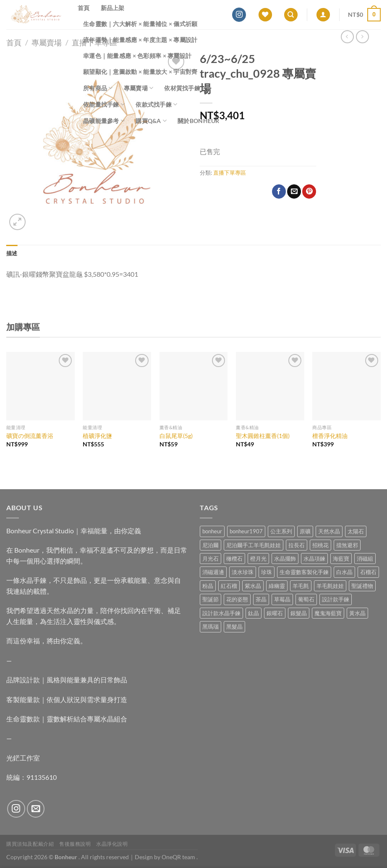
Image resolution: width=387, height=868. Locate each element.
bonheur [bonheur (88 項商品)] (212, 531)
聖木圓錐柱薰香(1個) (263, 436)
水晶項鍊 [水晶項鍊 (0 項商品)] (314, 559)
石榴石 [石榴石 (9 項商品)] (368, 572)
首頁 (84, 8)
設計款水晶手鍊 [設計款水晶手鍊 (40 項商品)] (221, 613)
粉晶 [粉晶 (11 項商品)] (208, 586)
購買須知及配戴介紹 (30, 844)
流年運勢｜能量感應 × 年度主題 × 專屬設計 (140, 40)
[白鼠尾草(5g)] (194, 386)
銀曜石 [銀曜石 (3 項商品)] (275, 613)
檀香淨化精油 (330, 436)
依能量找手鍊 (104, 104)
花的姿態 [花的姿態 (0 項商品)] (237, 599)
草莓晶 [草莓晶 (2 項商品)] (282, 599)
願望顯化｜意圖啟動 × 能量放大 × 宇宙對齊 (140, 72)
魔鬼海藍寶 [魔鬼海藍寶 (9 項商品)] (328, 613)
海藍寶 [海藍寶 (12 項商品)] (341, 559)
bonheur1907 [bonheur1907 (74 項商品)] (246, 531)
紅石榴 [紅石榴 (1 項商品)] (229, 586)
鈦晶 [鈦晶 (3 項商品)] (254, 613)
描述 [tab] (12, 253)
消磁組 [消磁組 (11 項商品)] (365, 559)
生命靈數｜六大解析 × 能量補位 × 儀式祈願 (140, 24)
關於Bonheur (199, 121)
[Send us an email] (36, 809)
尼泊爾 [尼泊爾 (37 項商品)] (210, 545)
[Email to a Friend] (294, 191)
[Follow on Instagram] (239, 15)
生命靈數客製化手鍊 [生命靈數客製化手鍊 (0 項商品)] (304, 572)
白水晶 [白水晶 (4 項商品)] (344, 572)
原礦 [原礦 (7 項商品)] (305, 531)
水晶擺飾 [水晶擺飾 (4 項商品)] (285, 559)
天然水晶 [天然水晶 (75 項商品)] (329, 531)
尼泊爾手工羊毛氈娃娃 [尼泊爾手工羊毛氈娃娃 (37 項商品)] (254, 545)
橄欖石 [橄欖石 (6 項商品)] (234, 559)
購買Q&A (151, 121)
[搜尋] (291, 15)
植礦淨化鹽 (97, 436)
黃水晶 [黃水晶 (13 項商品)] (357, 613)
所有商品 (98, 88)
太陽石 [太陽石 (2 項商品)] (356, 531)
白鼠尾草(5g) (176, 436)
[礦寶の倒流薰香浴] (41, 386)
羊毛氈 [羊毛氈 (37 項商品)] (301, 586)
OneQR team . (180, 857)
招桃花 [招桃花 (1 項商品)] (320, 545)
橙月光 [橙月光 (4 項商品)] (258, 559)
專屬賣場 (139, 88)
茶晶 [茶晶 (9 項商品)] (261, 599)
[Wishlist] (265, 15)
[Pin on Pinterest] (309, 191)
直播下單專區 (230, 173)
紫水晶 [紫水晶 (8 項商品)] (253, 586)
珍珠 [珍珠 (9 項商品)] (267, 572)
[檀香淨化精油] (346, 386)
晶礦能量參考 (104, 121)
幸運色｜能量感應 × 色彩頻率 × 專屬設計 (137, 56)
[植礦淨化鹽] (117, 386)
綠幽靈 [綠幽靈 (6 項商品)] (277, 586)
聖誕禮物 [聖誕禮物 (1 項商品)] (362, 586)
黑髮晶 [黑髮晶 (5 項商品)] (234, 627)
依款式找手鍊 (156, 104)
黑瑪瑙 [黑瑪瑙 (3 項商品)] (210, 627)
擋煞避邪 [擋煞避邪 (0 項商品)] (347, 545)
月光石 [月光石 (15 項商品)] (210, 559)
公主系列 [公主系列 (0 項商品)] (281, 531)
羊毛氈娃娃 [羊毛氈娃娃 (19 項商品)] (330, 586)
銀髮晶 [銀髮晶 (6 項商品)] (299, 613)
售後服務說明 (75, 844)
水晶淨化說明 (112, 844)
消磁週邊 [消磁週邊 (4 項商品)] (213, 572)
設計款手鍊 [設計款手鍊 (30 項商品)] (336, 599)
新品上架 (113, 8)
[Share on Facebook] (279, 191)
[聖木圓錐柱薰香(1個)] (270, 386)
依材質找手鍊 (185, 88)
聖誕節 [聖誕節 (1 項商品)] (210, 599)
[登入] (323, 15)
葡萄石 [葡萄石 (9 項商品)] (306, 599)
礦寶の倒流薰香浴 (30, 436)
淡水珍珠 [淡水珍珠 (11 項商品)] (243, 572)
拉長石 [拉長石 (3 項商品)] (297, 545)
